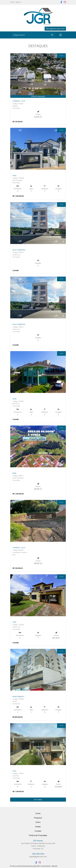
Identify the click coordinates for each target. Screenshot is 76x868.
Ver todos (38, 800)
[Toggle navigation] (61, 35)
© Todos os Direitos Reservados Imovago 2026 (25, 866)
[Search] (33, 35)
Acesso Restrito (46, 866)
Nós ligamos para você (55, 29)
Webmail (54, 866)
